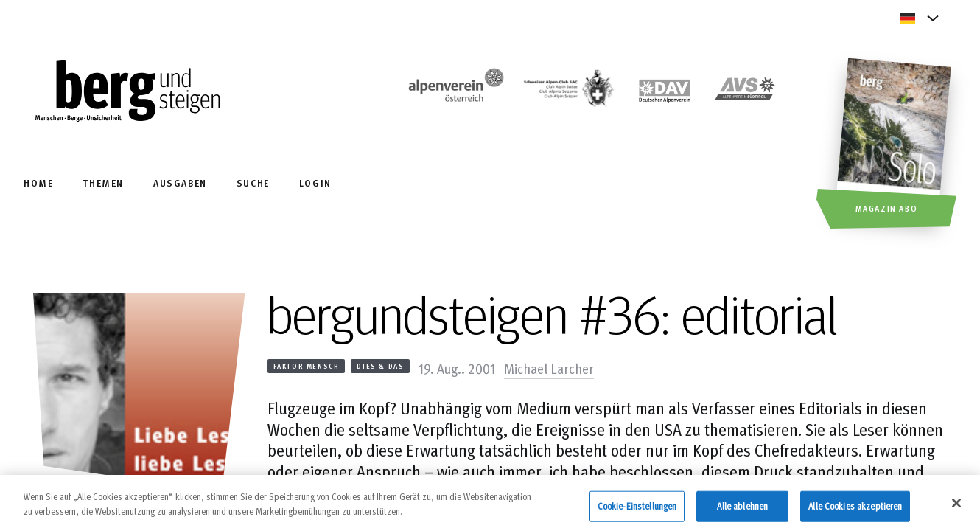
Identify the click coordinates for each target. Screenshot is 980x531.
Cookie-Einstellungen (637, 513)
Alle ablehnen (742, 513)
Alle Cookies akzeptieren (855, 513)
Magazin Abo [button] (887, 208)
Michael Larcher (549, 368)
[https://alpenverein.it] (745, 93)
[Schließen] (956, 510)
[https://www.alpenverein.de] (665, 93)
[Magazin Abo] (896, 145)
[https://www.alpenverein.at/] (453, 93)
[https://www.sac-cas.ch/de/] (567, 93)
